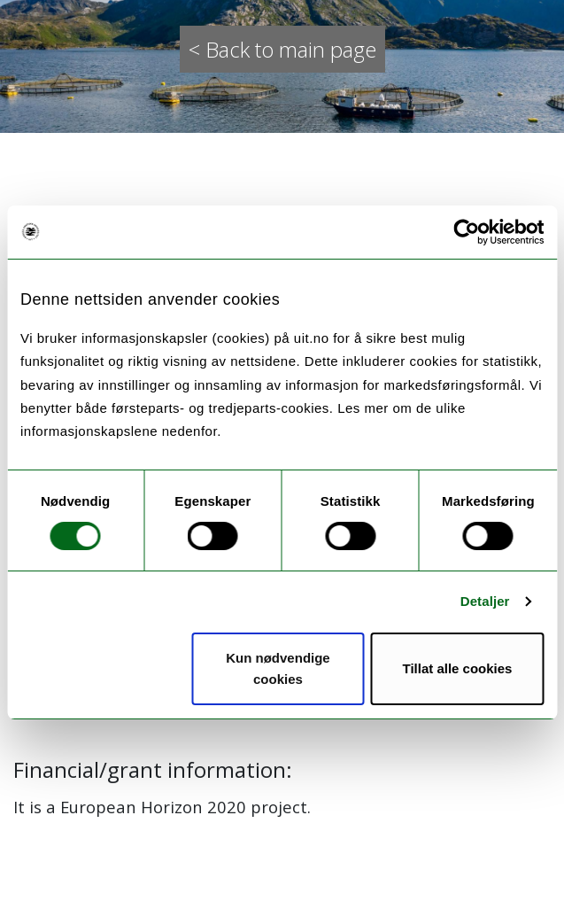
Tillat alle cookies (458, 668)
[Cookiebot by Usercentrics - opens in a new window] (466, 232)
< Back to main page (282, 49)
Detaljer (485, 601)
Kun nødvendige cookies (278, 668)
